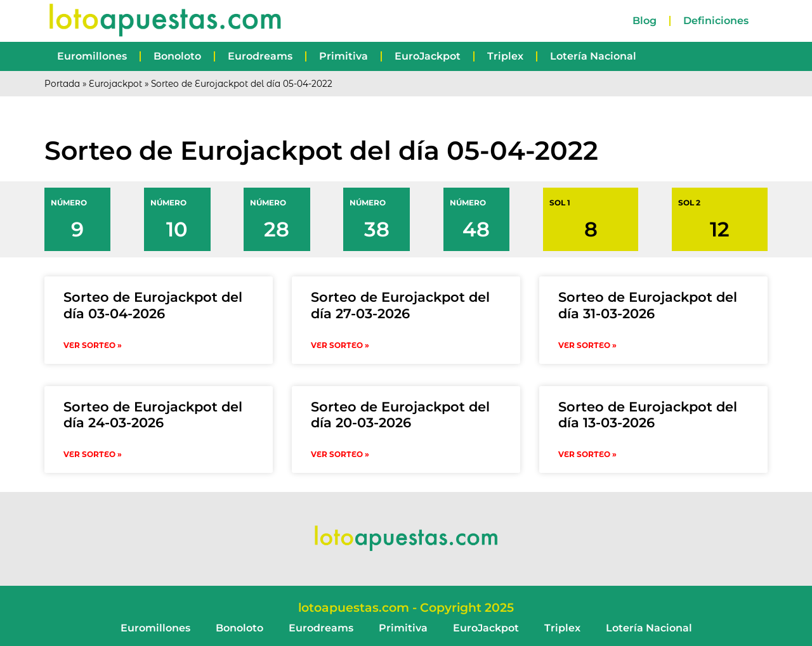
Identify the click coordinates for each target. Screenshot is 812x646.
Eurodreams (260, 56)
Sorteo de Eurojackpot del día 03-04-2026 (153, 305)
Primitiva (344, 56)
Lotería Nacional (593, 56)
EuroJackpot (428, 56)
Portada (62, 84)
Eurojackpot (115, 84)
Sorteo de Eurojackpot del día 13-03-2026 (648, 415)
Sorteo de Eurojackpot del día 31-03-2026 (648, 305)
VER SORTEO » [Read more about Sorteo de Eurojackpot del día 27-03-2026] (340, 345)
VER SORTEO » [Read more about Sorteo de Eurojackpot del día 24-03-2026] (93, 454)
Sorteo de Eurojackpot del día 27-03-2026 (400, 305)
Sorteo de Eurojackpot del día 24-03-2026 (153, 415)
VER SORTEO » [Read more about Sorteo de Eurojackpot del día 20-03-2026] (340, 454)
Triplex (505, 56)
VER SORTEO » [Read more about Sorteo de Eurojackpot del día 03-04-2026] (93, 345)
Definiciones (716, 21)
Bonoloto (177, 56)
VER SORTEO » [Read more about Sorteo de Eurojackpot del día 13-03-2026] (587, 454)
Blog (645, 21)
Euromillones (92, 56)
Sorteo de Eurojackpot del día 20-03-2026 (400, 415)
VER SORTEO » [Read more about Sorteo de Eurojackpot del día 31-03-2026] (587, 345)
